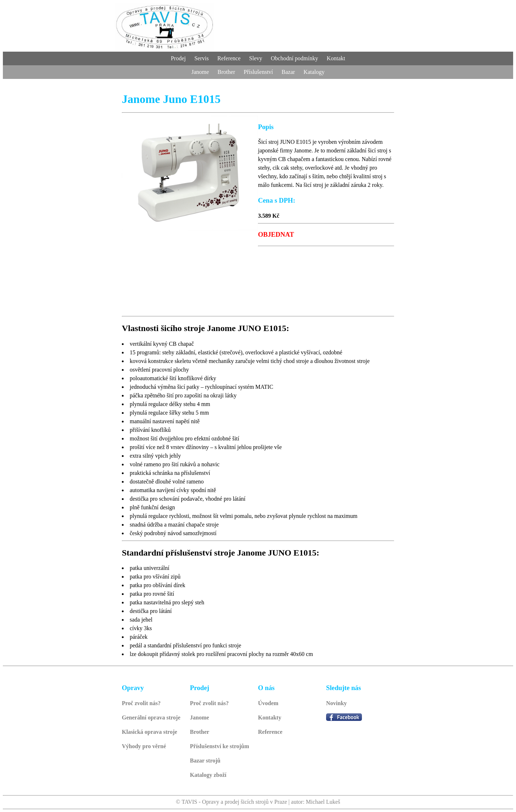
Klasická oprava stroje (149, 732)
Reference (270, 732)
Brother (200, 732)
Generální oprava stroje (151, 717)
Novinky (336, 703)
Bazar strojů (205, 761)
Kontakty (270, 717)
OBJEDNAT (276, 234)
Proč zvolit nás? (141, 703)
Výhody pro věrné (144, 746)
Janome (199, 717)
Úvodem (268, 703)
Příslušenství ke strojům (219, 746)
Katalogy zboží (208, 775)
